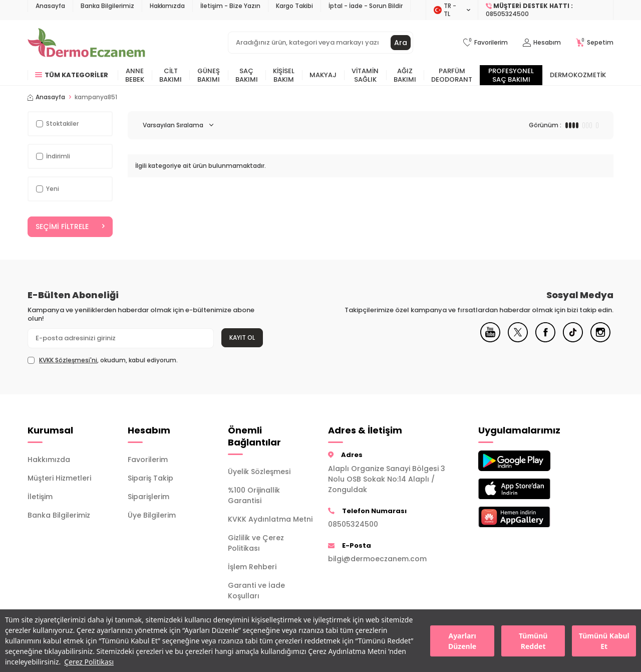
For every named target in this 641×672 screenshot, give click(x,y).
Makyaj (323, 75)
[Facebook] (545, 340)
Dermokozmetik (578, 75)
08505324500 (353, 524)
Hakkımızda (167, 6)
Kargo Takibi (294, 6)
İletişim (40, 497)
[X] (518, 340)
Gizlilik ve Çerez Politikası (256, 543)
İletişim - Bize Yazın (230, 6)
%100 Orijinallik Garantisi (254, 495)
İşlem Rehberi (252, 567)
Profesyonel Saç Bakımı (511, 75)
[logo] (86, 43)
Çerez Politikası (89, 662)
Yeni (48, 189)
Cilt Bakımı (171, 75)
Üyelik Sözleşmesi (259, 472)
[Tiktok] (573, 340)
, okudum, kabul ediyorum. (103, 360)
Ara (401, 43)
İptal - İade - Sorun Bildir (366, 6)
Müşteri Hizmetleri (59, 478)
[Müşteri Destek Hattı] (546, 10)
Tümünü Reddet (533, 641)
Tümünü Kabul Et (604, 641)
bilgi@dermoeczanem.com (377, 559)
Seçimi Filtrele (70, 227)
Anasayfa (50, 6)
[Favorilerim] (486, 43)
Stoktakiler (57, 124)
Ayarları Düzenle (462, 641)
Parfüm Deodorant (452, 75)
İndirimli (53, 156)
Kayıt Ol (242, 338)
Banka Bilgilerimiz (107, 6)
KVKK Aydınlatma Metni (270, 519)
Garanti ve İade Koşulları (256, 591)
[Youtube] (490, 340)
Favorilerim (148, 460)
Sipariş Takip (150, 478)
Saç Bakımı (247, 75)
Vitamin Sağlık (365, 75)
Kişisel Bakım (284, 75)
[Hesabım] (542, 43)
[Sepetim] (595, 43)
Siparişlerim (148, 497)
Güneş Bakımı (209, 75)
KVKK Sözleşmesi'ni (68, 360)
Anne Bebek (135, 75)
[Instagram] (600, 340)
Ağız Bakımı (405, 75)
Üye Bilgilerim (152, 515)
